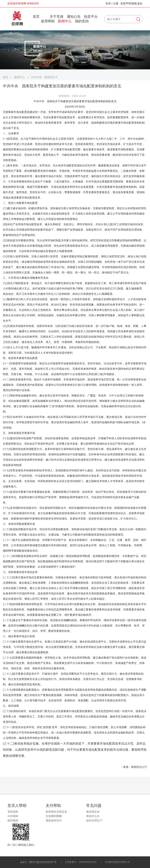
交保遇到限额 (54, 816)
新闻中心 (65, 21)
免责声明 (126, 3)
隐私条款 (137, 3)
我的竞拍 (82, 21)
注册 (116, 3)
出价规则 (13, 816)
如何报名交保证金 (56, 812)
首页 (36, 17)
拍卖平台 (91, 17)
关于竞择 (57, 17)
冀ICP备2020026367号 (43, 862)
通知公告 (74, 17)
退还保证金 (93, 812)
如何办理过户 (94, 820)
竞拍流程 (13, 812)
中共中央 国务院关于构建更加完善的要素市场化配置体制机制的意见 (44, 77)
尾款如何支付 (54, 820)
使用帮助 (48, 21)
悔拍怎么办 (93, 816)
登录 (108, 3)
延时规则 (13, 820)
